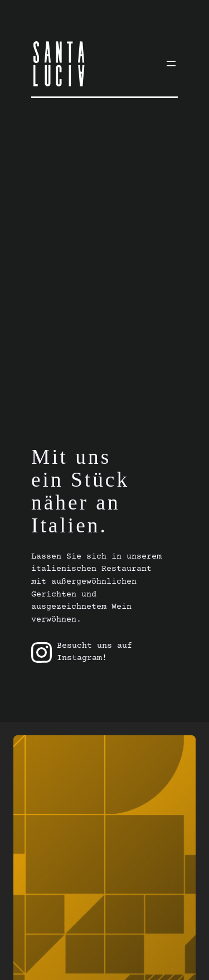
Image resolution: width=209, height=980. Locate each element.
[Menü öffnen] (171, 64)
